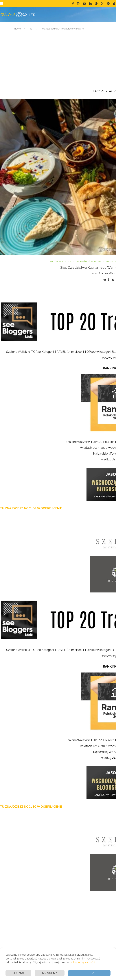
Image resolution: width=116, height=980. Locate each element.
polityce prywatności (82, 962)
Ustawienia (50, 973)
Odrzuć (18, 973)
